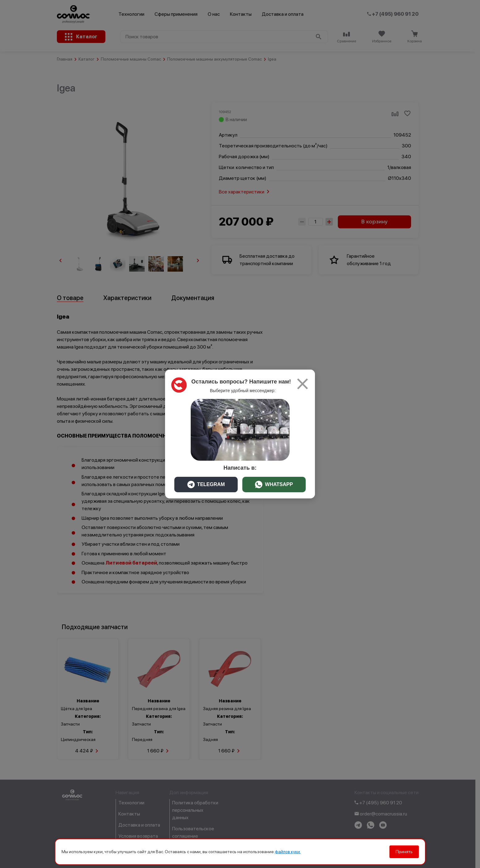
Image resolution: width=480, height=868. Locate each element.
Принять (404, 852)
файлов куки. (288, 852)
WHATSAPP (274, 485)
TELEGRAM (206, 485)
